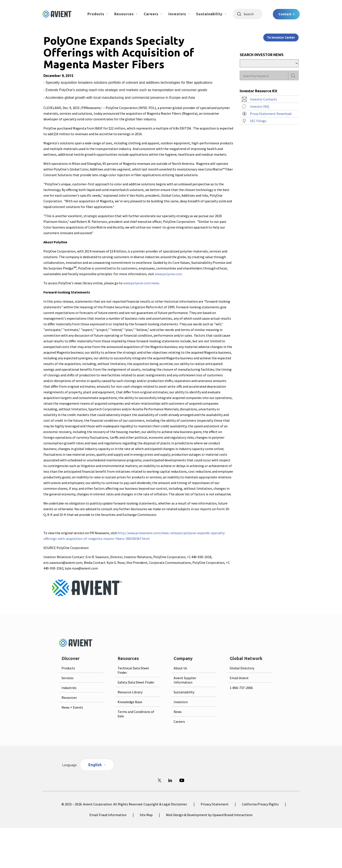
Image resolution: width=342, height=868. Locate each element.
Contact (285, 14)
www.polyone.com (168, 274)
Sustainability (209, 14)
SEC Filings (258, 121)
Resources (124, 14)
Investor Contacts (263, 99)
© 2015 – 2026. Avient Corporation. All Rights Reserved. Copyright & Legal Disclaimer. (124, 804)
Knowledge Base (130, 702)
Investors (177, 14)
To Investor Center (281, 38)
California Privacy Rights (260, 804)
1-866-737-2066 (241, 688)
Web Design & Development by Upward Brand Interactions (209, 815)
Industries (69, 688)
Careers (151, 14)
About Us (180, 668)
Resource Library (130, 692)
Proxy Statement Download (271, 114)
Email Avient (239, 678)
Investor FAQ (260, 106)
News (178, 712)
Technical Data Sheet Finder (133, 670)
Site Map (146, 815)
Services (68, 678)
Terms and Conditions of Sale (136, 714)
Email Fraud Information (108, 815)
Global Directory (242, 668)
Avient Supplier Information (185, 680)
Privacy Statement (215, 804)
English (95, 765)
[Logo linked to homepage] (57, 14)
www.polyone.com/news (141, 283)
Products (96, 14)
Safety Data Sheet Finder (136, 682)
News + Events (72, 707)
